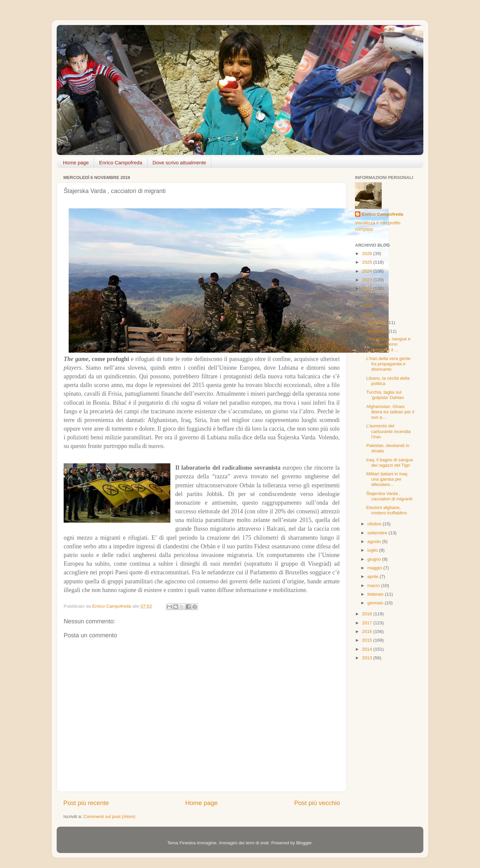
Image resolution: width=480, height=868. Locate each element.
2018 (368, 614)
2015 (368, 640)
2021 (368, 297)
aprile (373, 576)
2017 (368, 623)
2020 (368, 306)
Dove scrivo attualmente (179, 162)
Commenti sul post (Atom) (109, 816)
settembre (378, 533)
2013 (368, 658)
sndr (265, 843)
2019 (368, 315)
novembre (378, 331)
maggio (375, 568)
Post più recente (86, 803)
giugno (375, 559)
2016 (368, 631)
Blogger (304, 843)
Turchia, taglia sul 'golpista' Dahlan (385, 395)
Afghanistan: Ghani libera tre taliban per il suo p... (390, 412)
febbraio (376, 594)
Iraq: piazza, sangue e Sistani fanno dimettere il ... (388, 344)
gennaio (376, 603)
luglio (373, 550)
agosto (375, 541)
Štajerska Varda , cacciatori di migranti (389, 496)
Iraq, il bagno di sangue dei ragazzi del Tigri (390, 462)
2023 (368, 280)
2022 (368, 288)
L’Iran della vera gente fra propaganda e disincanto (388, 364)
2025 (368, 262)
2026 (368, 253)
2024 (368, 271)
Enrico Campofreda (120, 162)
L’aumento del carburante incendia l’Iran (389, 431)
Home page (76, 162)
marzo (374, 585)
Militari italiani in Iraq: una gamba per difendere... (387, 479)
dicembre (377, 322)
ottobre (375, 524)
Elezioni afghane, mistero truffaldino (387, 510)
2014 (368, 649)
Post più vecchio (317, 803)
